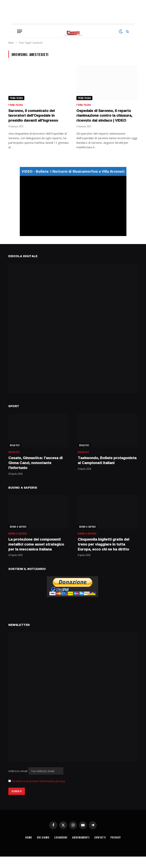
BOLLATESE (15, 445)
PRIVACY (116, 837)
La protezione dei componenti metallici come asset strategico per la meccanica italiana (36, 544)
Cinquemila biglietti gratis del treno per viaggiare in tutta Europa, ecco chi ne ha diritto (104, 544)
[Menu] (20, 31)
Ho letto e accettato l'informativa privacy (38, 781)
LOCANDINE (61, 837)
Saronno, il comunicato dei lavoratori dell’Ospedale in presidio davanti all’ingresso (33, 116)
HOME (29, 837)
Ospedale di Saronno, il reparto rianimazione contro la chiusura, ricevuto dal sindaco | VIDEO (104, 116)
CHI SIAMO (43, 837)
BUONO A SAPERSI (18, 527)
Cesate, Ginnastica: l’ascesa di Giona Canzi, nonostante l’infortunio (35, 463)
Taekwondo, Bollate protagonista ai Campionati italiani (107, 460)
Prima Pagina (16, 98)
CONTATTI (100, 837)
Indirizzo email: (36, 771)
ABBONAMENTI (81, 837)
